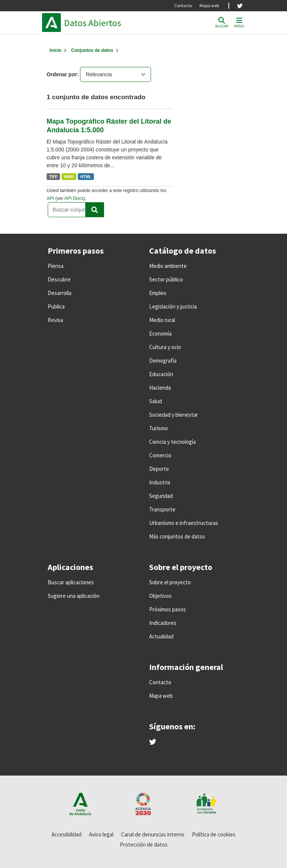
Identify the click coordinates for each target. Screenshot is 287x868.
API (50, 198)
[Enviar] (95, 210)
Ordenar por (62, 74)
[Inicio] (55, 50)
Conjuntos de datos (92, 50)
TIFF (53, 177)
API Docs (74, 198)
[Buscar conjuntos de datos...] (76, 210)
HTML (86, 177)
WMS (69, 177)
